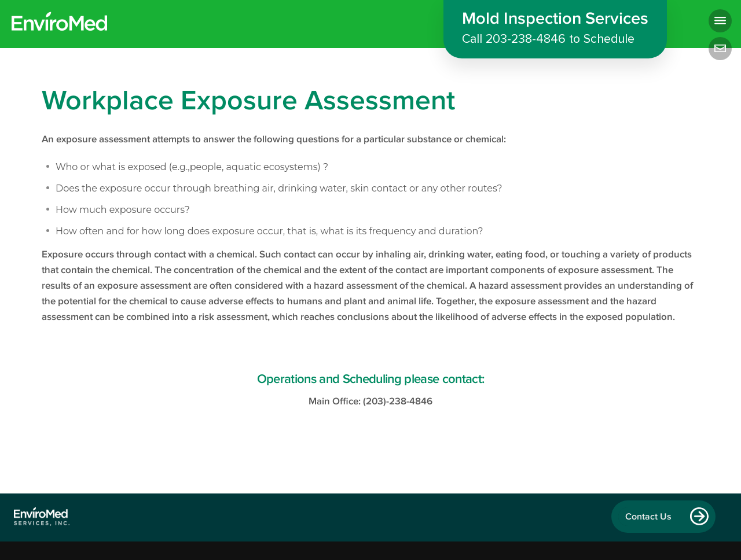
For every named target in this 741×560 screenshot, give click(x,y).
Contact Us (648, 517)
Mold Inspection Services (555, 30)
